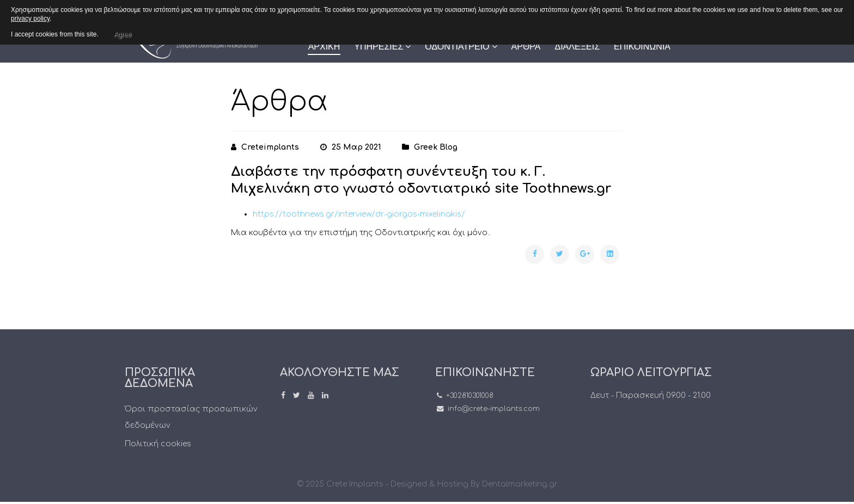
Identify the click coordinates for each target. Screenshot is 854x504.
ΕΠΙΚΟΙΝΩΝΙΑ (642, 47)
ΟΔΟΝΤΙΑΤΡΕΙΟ (457, 47)
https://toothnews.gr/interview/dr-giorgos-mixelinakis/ (359, 214)
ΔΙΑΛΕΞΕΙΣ (577, 47)
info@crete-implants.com (494, 409)
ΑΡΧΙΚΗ (324, 47)
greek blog (436, 147)
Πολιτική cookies (158, 444)
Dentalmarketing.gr (520, 484)
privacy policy (30, 19)
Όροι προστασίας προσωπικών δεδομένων (191, 417)
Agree (123, 33)
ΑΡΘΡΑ (526, 47)
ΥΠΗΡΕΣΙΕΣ (379, 47)
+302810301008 (470, 396)
